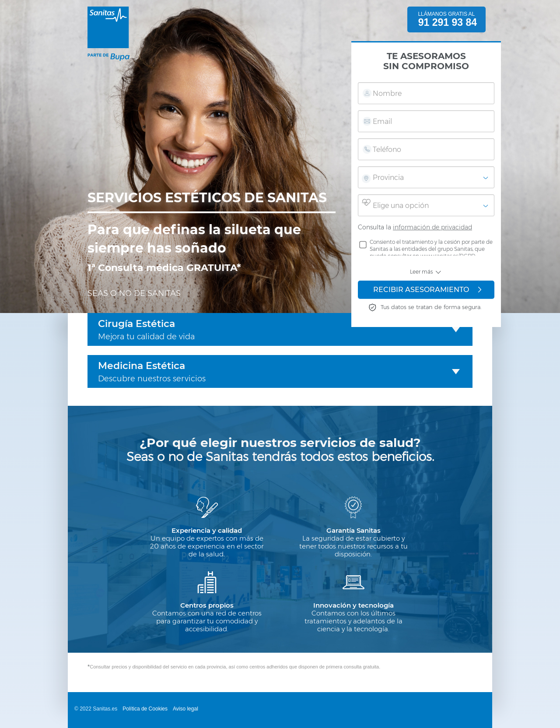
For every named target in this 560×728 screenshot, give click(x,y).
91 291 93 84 (448, 22)
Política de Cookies (145, 709)
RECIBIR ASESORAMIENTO (427, 290)
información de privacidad (432, 227)
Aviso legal (185, 709)
